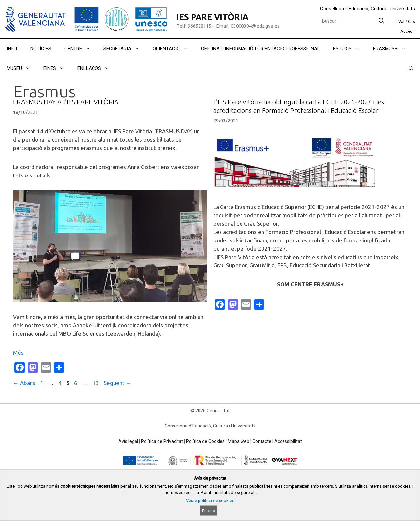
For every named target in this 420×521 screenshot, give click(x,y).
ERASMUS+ (393, 49)
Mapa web (239, 441)
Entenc (209, 511)
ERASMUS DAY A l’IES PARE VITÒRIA (66, 102)
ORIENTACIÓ (174, 49)
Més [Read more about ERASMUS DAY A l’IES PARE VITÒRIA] (18, 353)
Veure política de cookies (210, 500)
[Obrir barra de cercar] (411, 68)
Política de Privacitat (162, 441)
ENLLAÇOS (97, 68)
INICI (12, 49)
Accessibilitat (288, 441)
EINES (57, 68)
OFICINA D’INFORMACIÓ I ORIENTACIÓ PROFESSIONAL (261, 49)
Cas (411, 21)
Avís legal (128, 441)
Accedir (408, 31)
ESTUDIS (350, 49)
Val (401, 21)
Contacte (262, 441)
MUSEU (22, 68)
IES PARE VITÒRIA (212, 17)
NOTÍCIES (41, 49)
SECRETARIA (125, 49)
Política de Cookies (205, 441)
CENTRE (81, 49)
